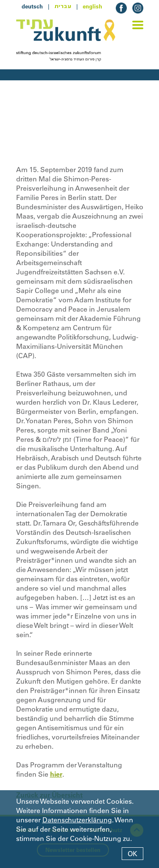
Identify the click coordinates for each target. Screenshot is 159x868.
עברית (63, 6)
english (92, 6)
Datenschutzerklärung (77, 820)
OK (132, 854)
